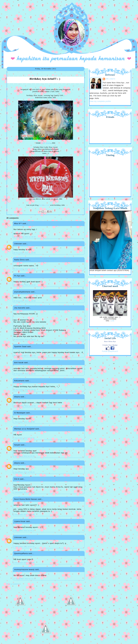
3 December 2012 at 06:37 (24, 531)
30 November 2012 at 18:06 (25, 253)
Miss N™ (18, 224)
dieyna (17, 397)
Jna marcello (20, 308)
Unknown (18, 244)
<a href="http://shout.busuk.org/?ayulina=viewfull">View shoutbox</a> (110, 175)
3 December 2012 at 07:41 (24, 547)
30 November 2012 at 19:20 (25, 285)
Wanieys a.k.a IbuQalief (24, 429)
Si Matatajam (20, 413)
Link (113, 321)
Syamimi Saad (20, 347)
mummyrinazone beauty (24, 570)
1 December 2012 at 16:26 (24, 438)
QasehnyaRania (21, 553)
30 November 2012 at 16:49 (25, 237)
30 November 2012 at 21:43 (25, 374)
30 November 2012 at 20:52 (25, 340)
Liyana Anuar (20, 521)
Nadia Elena (19, 260)
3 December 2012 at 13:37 (24, 563)
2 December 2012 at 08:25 (24, 472)
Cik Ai (17, 479)
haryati (17, 445)
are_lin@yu (110, 79)
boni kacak (19, 363)
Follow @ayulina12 (110, 351)
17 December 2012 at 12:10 (25, 579)
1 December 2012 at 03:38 (24, 422)
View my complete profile (100, 101)
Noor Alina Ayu (110, 341)
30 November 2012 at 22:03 (25, 390)
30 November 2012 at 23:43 (25, 406)
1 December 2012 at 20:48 (24, 456)
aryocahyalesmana (22, 292)
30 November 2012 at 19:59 (25, 301)
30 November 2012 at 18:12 (25, 269)
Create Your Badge (110, 345)
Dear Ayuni (46, 143)
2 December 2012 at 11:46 (24, 515)
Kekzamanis (19, 381)
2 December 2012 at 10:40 (24, 492)
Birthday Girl (44, 205)
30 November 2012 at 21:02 (25, 356)
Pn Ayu (17, 276)
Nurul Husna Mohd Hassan (26, 499)
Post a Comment (14, 584)
